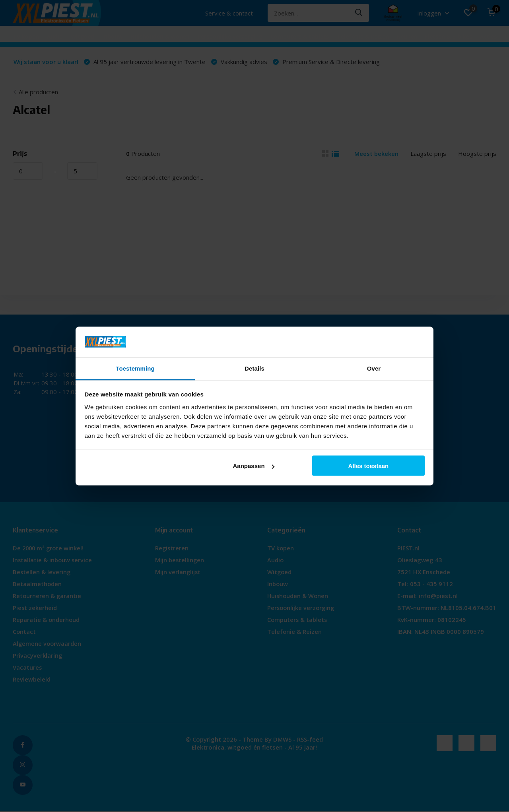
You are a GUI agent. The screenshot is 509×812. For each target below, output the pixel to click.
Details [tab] (254, 368)
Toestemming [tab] (135, 368)
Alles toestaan (369, 466)
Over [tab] (374, 368)
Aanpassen (254, 466)
